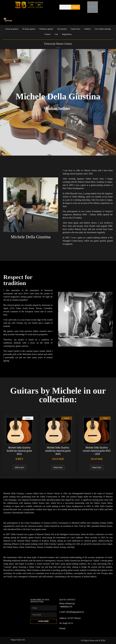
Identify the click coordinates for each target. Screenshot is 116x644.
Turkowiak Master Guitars (58, 44)
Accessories (62, 29)
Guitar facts (75, 29)
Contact (47, 34)
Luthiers (87, 29)
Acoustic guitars (29, 29)
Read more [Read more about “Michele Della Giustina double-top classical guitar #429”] (58, 467)
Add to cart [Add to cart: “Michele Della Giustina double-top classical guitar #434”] (19, 467)
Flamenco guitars (46, 29)
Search (76, 7)
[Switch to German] (9, 20)
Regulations (67, 34)
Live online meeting (103, 29)
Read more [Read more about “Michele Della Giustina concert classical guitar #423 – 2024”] (97, 467)
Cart (56, 34)
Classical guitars (12, 29)
